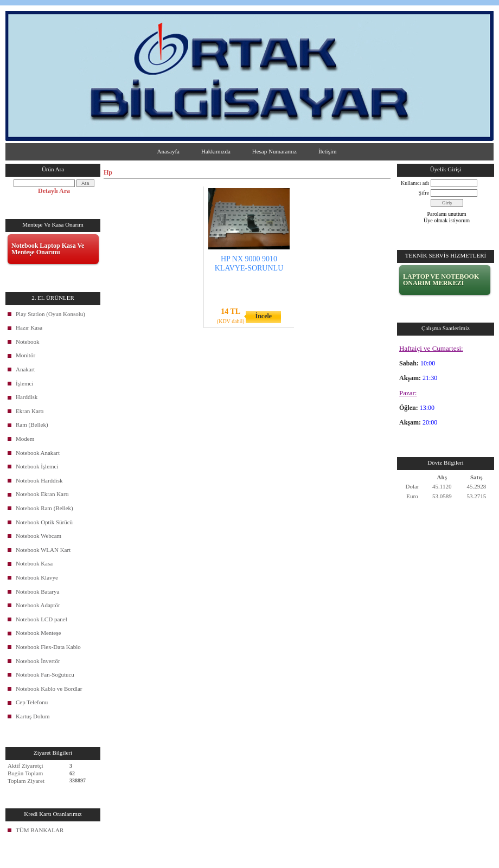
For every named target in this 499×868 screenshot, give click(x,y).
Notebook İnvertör (38, 661)
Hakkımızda (216, 151)
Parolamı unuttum (447, 214)
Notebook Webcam (39, 536)
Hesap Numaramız (274, 151)
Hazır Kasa (29, 327)
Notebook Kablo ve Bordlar (49, 689)
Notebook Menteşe (38, 633)
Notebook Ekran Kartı (42, 494)
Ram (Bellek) (32, 425)
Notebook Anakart (38, 453)
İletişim (328, 151)
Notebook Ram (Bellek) (44, 508)
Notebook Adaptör (38, 605)
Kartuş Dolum (33, 716)
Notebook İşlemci (37, 466)
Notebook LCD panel (41, 619)
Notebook (27, 342)
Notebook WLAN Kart (43, 550)
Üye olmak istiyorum (447, 220)
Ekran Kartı (30, 411)
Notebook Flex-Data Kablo (48, 647)
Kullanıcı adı (415, 183)
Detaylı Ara (54, 191)
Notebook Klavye (37, 577)
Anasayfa (168, 151)
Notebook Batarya (37, 591)
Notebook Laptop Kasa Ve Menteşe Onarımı (48, 249)
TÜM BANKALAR (40, 830)
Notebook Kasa (34, 563)
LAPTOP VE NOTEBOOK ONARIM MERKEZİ (441, 280)
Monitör (25, 355)
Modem (25, 439)
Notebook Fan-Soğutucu (45, 674)
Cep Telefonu (32, 702)
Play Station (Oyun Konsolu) (50, 314)
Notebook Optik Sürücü (44, 522)
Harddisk (27, 397)
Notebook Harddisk (39, 480)
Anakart (25, 369)
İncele (263, 316)
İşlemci (24, 383)
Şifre (424, 193)
